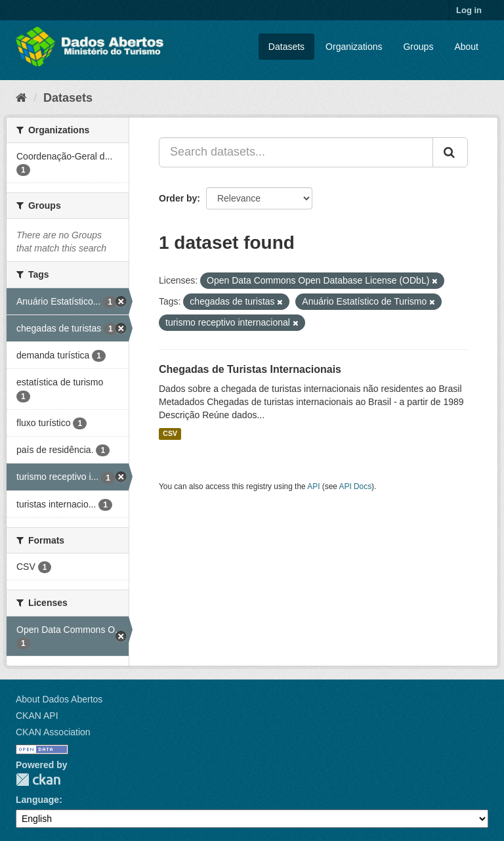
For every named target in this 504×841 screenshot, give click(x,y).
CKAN (38, 780)
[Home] (21, 98)
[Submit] (450, 152)
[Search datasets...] (296, 152)
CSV (170, 434)
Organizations (354, 47)
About (466, 47)
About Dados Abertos (59, 699)
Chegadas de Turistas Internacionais (250, 369)
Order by (178, 198)
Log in (469, 10)
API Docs (356, 486)
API (313, 486)
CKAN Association (53, 732)
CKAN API (37, 716)
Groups (418, 47)
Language (37, 800)
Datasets (286, 47)
